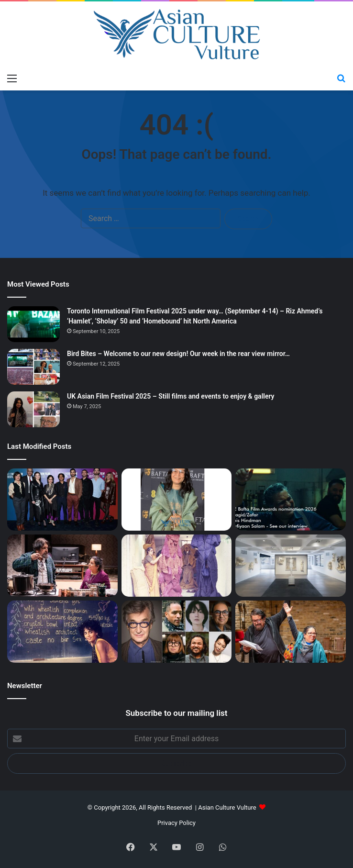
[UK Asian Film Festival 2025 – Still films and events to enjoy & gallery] (33, 409)
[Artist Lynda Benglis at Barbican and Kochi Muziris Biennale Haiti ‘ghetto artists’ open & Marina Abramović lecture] (291, 566)
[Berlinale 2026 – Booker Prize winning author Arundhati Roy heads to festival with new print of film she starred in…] (62, 632)
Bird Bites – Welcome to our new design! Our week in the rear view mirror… (178, 354)
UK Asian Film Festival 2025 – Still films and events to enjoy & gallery (171, 396)
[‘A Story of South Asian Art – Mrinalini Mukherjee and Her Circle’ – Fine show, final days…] (177, 566)
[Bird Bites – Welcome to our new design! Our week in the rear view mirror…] (33, 367)
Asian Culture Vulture (227, 807)
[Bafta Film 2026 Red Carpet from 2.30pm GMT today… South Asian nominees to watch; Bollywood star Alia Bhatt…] (291, 500)
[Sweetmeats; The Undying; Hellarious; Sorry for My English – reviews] (62, 566)
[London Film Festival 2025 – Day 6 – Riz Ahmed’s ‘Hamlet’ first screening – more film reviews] (62, 500)
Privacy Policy (176, 823)
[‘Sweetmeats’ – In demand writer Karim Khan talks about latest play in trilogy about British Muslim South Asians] (291, 632)
